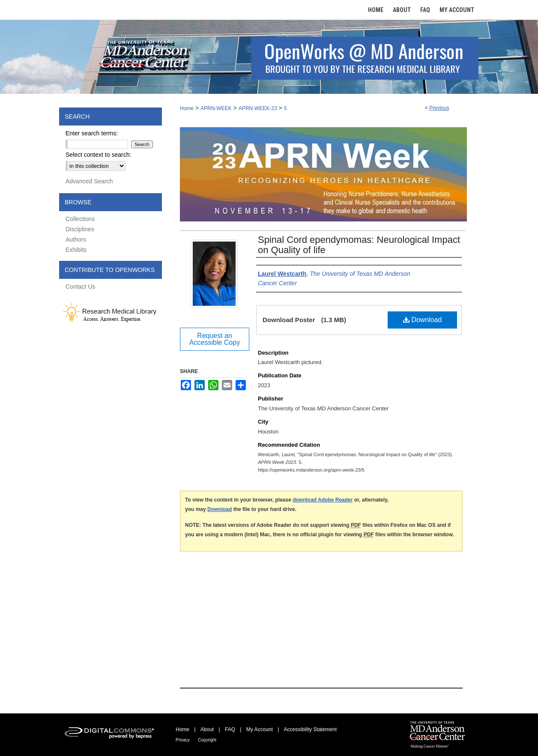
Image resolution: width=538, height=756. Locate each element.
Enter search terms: (92, 133)
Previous (439, 108)
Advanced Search (89, 181)
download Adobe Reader (323, 500)
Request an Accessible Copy (215, 339)
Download (423, 320)
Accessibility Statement (310, 729)
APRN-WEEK (216, 108)
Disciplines (80, 229)
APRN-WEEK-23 (258, 108)
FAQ (230, 729)
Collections (80, 219)
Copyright (207, 740)
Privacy (183, 740)
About (207, 729)
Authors (76, 239)
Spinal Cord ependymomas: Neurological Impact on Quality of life (359, 245)
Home (187, 108)
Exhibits (76, 250)
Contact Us (80, 287)
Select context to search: (98, 155)
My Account (260, 729)
